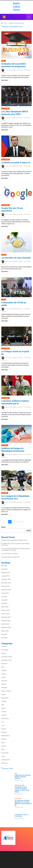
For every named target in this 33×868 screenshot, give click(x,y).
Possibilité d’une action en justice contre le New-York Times (22, 789)
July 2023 (4, 634)
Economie (4, 681)
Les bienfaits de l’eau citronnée (16, 258)
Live (3, 722)
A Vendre (4, 646)
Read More (5, 80)
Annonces (4, 664)
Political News (5, 736)
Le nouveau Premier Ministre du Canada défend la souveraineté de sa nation (16, 549)
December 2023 (6, 617)
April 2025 (4, 569)
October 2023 (5, 624)
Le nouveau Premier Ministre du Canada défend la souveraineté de (23, 803)
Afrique (3, 653)
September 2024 (6, 590)
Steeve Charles (9, 70)
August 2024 (5, 593)
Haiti (4, 61)
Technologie (5, 753)
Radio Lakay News (16, 7)
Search (3, 527)
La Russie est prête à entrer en (16, 163)
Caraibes (5, 445)
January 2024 (5, 614)
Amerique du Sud (6, 660)
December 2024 (6, 579)
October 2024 (5, 586)
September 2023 (6, 627)
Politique (4, 739)
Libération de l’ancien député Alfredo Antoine (14, 540)
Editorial (4, 684)
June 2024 (4, 600)
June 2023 (4, 638)
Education (4, 688)
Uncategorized (6, 760)
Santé (4, 255)
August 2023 (5, 631)
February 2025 (6, 573)
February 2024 (6, 610)
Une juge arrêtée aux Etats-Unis (10, 557)
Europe (3, 694)
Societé (4, 746)
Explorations (5, 698)
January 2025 (5, 576)
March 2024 (5, 607)
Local (3, 725)
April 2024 (4, 603)
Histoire (4, 708)
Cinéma (4, 674)
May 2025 (4, 566)
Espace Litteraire (6, 691)
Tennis (3, 756)
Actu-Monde (5, 109)
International (5, 719)
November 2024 (6, 583)
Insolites (4, 715)
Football (4, 701)
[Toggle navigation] (4, 17)
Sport (3, 749)
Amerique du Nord (7, 657)
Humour (4, 712)
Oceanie (4, 729)
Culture (3, 677)
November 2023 (6, 621)
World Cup (4, 763)
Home (5, 23)
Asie (3, 667)
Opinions (4, 732)
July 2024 (4, 597)
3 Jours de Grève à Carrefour (10, 554)
